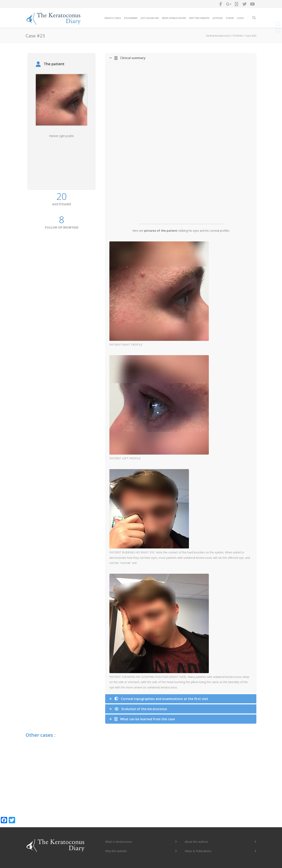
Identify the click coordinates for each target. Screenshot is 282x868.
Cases (240, 18)
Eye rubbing (131, 18)
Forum (230, 18)
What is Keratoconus (119, 842)
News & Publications (174, 18)
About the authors (196, 842)
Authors (218, 18)
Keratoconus (113, 18)
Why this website (199, 18)
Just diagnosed (150, 18)
